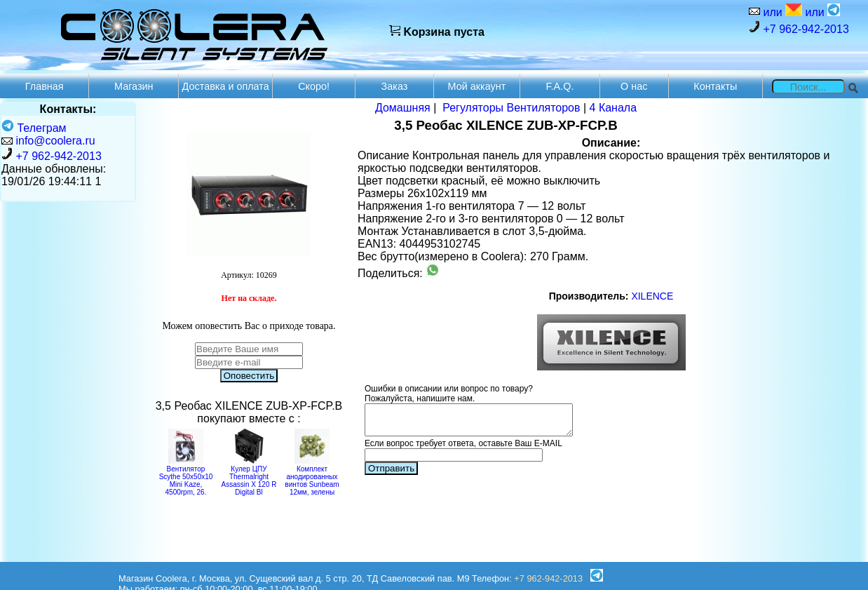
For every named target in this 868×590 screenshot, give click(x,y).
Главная (45, 86)
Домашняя (403, 108)
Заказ (395, 86)
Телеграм (34, 128)
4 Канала (613, 108)
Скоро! (314, 86)
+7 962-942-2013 (799, 28)
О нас (634, 86)
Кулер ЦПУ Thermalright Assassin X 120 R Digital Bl (249, 477)
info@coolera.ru (55, 141)
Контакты (715, 86)
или (781, 11)
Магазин (134, 86)
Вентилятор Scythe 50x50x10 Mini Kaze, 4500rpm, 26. (186, 477)
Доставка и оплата (226, 86)
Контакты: (68, 109)
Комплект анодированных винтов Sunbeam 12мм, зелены (312, 477)
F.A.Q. (560, 86)
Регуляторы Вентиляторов (511, 108)
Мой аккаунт (477, 86)
